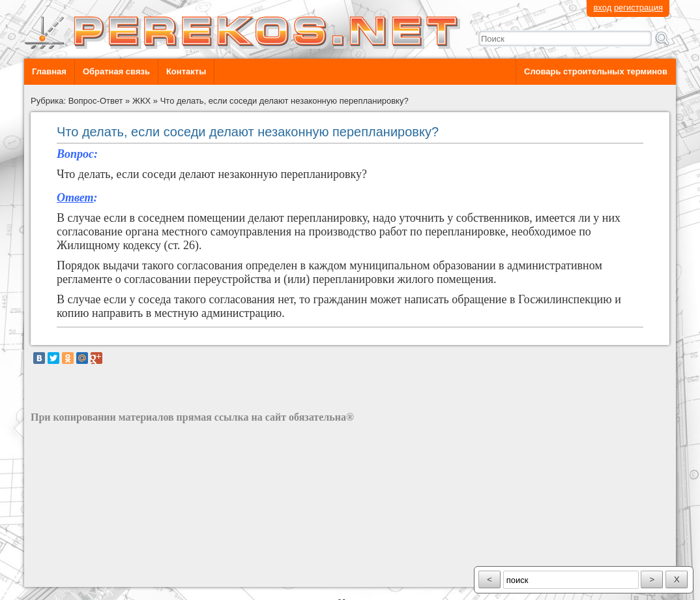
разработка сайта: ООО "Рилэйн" (96, 576)
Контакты (186, 71)
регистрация (638, 7)
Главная (49, 71)
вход (602, 7)
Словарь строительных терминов (596, 71)
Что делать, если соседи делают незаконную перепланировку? (284, 101)
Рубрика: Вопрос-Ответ (77, 101)
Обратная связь (116, 71)
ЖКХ (141, 101)
